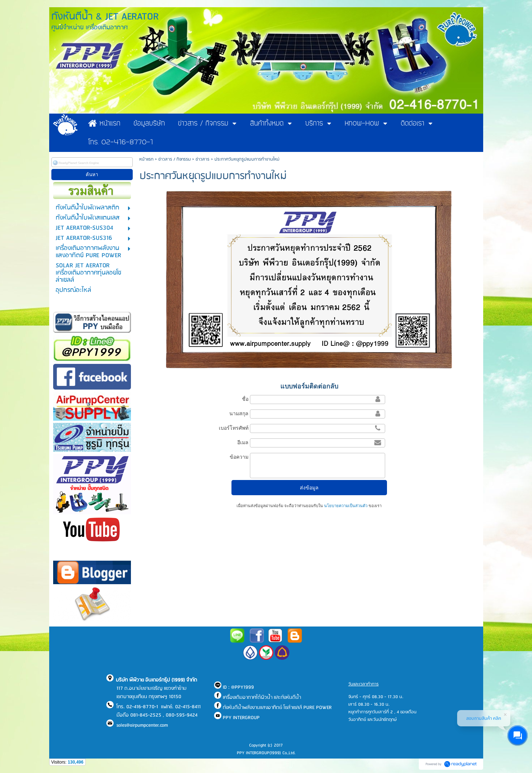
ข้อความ (239, 457)
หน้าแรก (146, 159)
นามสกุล (239, 413)
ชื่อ (245, 399)
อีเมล (243, 442)
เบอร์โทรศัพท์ (234, 428)
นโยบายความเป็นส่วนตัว (346, 506)
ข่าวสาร (203, 159)
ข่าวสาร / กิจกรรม (175, 159)
